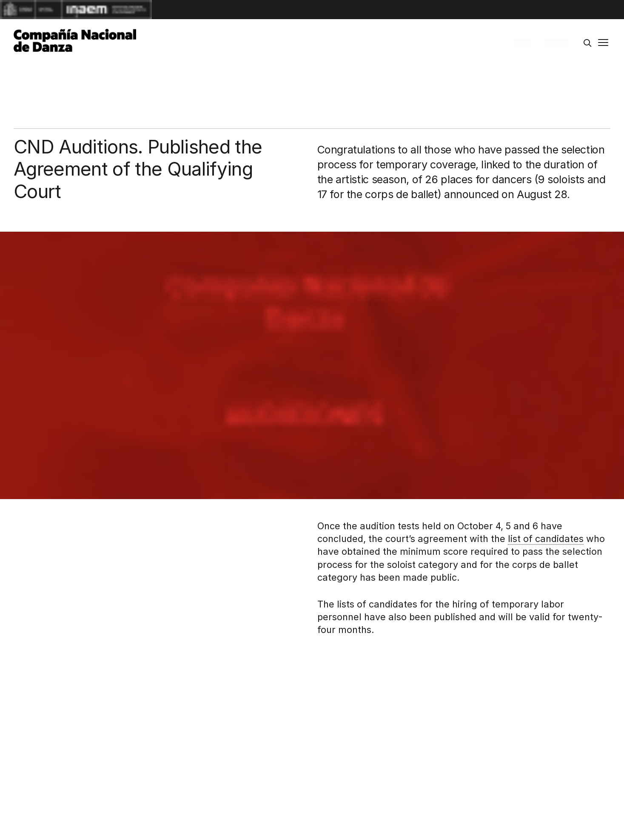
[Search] (587, 43)
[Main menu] (603, 43)
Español (556, 43)
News (521, 43)
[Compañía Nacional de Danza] (75, 40)
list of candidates (546, 539)
